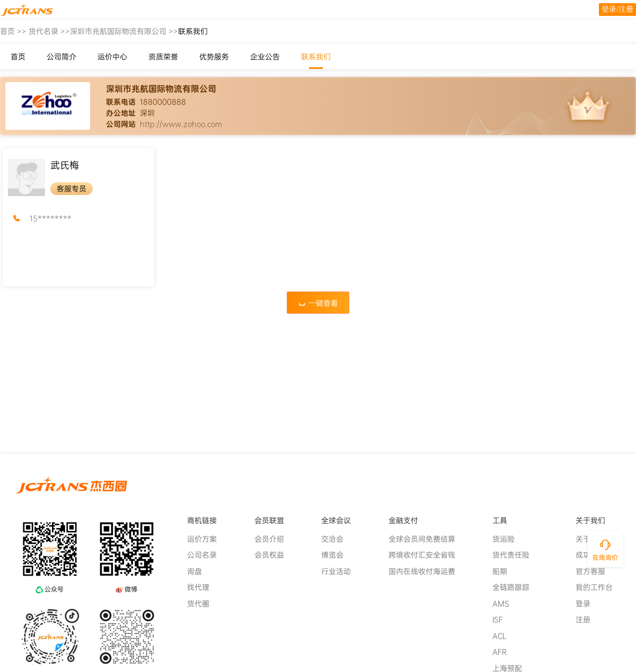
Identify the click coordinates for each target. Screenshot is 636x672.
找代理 (202, 587)
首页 (7, 31)
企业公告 (265, 57)
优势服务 (214, 57)
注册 (587, 620)
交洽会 (337, 539)
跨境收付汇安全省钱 (426, 555)
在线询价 (605, 558)
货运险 (508, 539)
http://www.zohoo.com (181, 124)
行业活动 (340, 571)
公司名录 (206, 555)
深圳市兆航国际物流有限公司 (118, 31)
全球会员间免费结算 (426, 539)
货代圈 (202, 604)
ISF (502, 620)
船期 (504, 571)
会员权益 (273, 555)
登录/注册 (617, 9)
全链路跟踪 (515, 587)
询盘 (199, 571)
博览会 (337, 555)
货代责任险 (515, 555)
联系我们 (316, 57)
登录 (587, 604)
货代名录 (43, 31)
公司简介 (61, 57)
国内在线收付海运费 (426, 571)
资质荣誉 (163, 57)
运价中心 (112, 57)
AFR (504, 652)
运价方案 (206, 539)
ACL (504, 636)
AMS (505, 604)
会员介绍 (273, 539)
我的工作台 (598, 587)
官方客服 (595, 571)
